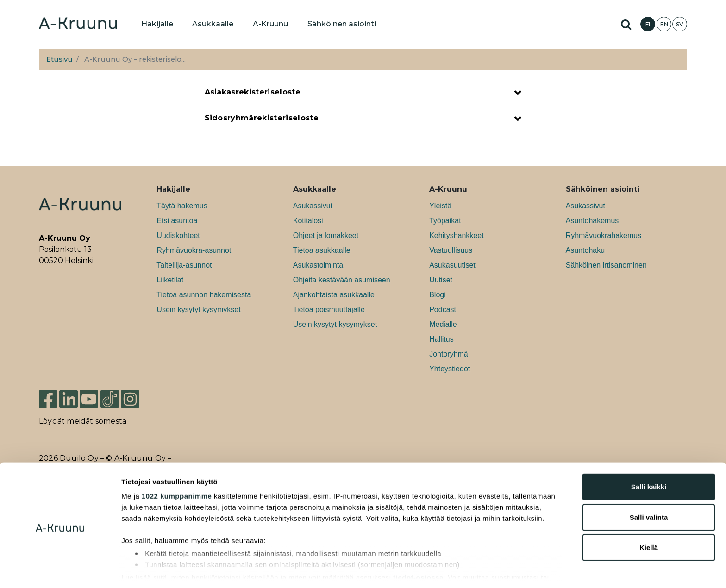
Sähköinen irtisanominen (606, 265)
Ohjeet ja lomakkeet (326, 235)
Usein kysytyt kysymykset (198, 310)
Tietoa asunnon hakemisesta (204, 295)
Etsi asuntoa (177, 221)
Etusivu (59, 59)
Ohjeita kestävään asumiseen (342, 280)
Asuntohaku (585, 250)
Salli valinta (649, 484)
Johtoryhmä (449, 354)
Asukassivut (313, 206)
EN (664, 24)
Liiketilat (170, 280)
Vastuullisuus (451, 250)
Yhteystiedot (450, 369)
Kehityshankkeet (456, 235)
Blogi (438, 295)
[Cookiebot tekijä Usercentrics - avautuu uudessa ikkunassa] (60, 570)
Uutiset (441, 280)
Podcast (443, 310)
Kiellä (649, 515)
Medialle (443, 324)
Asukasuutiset (452, 265)
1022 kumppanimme (177, 463)
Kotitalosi (308, 221)
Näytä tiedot (495, 570)
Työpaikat (445, 221)
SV (680, 24)
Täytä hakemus (182, 206)
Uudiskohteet (178, 235)
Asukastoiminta (318, 265)
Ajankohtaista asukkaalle (334, 295)
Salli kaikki (649, 454)
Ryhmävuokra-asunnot (194, 250)
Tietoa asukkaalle (322, 250)
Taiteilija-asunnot (184, 265)
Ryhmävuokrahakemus (604, 235)
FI (648, 24)
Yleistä (440, 206)
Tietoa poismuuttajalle (329, 310)
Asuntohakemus (592, 221)
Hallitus (441, 339)
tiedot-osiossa (418, 544)
